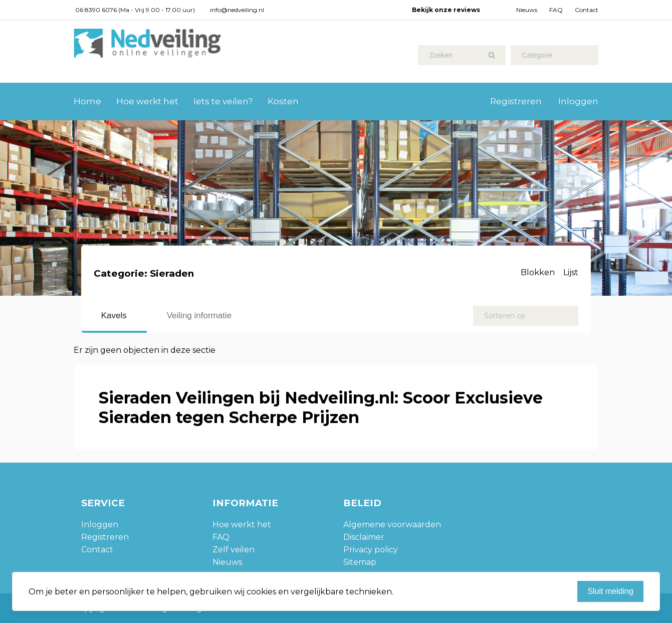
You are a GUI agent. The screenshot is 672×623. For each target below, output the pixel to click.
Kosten (283, 101)
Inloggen (578, 101)
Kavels (114, 316)
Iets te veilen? (223, 101)
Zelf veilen (234, 550)
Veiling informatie (199, 316)
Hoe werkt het (147, 101)
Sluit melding (610, 591)
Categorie (537, 55)
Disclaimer (364, 537)
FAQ (556, 10)
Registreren (516, 101)
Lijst (571, 272)
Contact (587, 10)
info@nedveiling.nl (237, 10)
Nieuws (527, 10)
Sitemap (360, 562)
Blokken (538, 272)
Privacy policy (371, 550)
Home (87, 101)
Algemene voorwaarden (392, 525)
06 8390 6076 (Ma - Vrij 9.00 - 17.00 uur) (135, 10)
